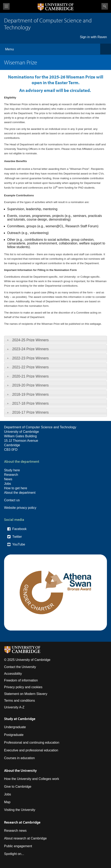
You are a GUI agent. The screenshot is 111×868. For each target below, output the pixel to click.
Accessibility (13, 674)
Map (7, 802)
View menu (6, 6)
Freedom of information (21, 680)
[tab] (55, 340)
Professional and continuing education (32, 743)
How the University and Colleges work (32, 779)
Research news (15, 831)
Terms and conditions (19, 701)
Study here (12, 470)
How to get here (16, 488)
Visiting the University (20, 810)
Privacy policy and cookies (23, 687)
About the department (20, 493)
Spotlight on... (14, 854)
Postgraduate (14, 735)
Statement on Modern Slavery (26, 694)
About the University (20, 770)
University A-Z (14, 707)
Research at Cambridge (22, 822)
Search (105, 6)
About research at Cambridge (25, 838)
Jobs (8, 484)
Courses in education (19, 758)
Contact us (12, 500)
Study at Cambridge (20, 719)
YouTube (19, 544)
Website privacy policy (20, 508)
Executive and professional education (31, 750)
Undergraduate (15, 727)
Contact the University (20, 667)
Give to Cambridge (18, 787)
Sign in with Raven (93, 37)
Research (11, 475)
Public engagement (18, 846)
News (8, 479)
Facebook (19, 529)
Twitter (17, 537)
